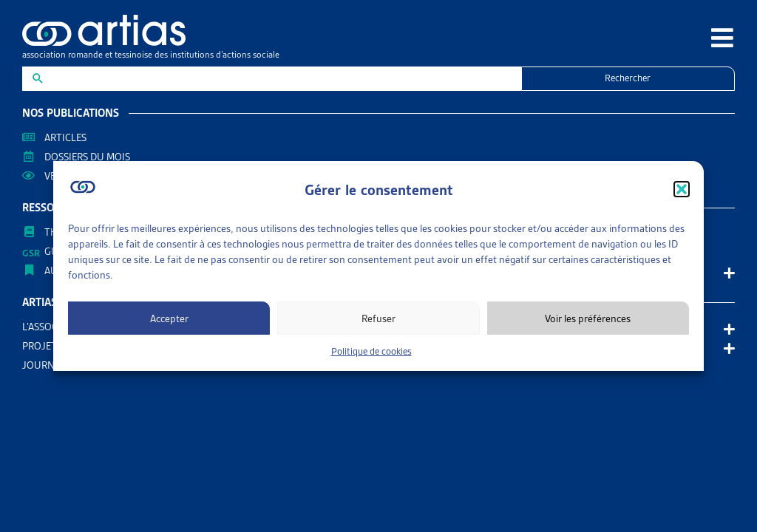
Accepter (169, 318)
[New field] (281, 79)
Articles (65, 137)
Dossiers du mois (87, 157)
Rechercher (628, 78)
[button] (682, 189)
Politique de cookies (371, 351)
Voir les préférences (588, 318)
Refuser (378, 318)
